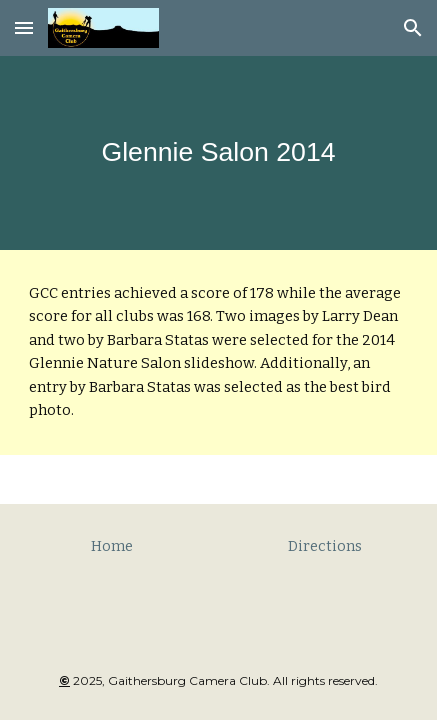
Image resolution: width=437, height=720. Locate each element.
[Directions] (326, 545)
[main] (218, 152)
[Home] (112, 545)
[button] (24, 27)
